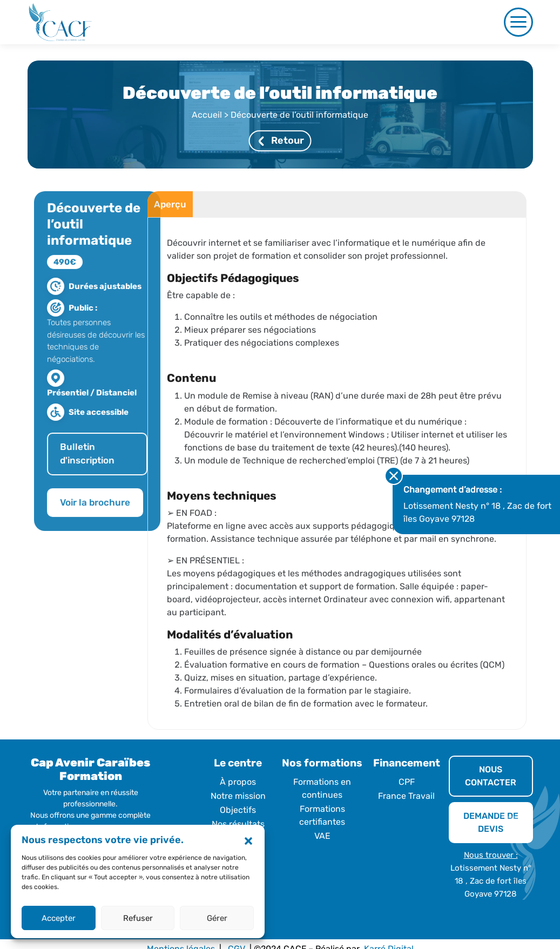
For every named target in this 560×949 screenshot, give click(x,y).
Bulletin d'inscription (94, 461)
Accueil (207, 115)
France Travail (406, 796)
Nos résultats (238, 824)
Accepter (59, 918)
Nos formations (322, 763)
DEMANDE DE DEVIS (491, 822)
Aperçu (163, 211)
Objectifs (238, 810)
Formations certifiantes (322, 815)
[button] (248, 840)
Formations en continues (322, 788)
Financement (407, 763)
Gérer (217, 918)
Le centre (238, 763)
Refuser (138, 918)
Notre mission (238, 796)
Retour (281, 141)
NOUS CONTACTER (491, 776)
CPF (407, 782)
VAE (322, 836)
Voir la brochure (102, 509)
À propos (238, 782)
